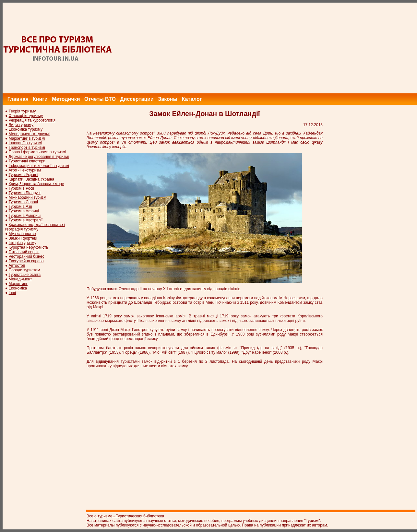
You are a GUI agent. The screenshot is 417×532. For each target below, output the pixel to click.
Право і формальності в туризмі (37, 152)
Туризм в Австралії (26, 220)
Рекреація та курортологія (32, 120)
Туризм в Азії (20, 207)
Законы (168, 99)
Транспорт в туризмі (27, 148)
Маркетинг (18, 284)
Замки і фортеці (23, 238)
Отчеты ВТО (100, 99)
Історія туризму (23, 243)
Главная (18, 99)
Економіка (18, 288)
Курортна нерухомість (29, 247)
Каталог (192, 99)
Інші (12, 293)
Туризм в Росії (22, 188)
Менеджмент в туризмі (29, 134)
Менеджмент (20, 279)
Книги (40, 99)
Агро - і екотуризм (25, 170)
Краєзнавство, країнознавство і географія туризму (35, 227)
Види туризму (21, 125)
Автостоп (17, 266)
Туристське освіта (25, 275)
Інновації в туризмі (25, 143)
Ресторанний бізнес (27, 256)
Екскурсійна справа (26, 261)
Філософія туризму (26, 116)
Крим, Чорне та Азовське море (36, 184)
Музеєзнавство (22, 234)
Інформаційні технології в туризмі (39, 166)
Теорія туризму (22, 111)
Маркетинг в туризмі (27, 138)
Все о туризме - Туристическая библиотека (125, 516)
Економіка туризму (26, 129)
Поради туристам (24, 270)
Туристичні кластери (27, 161)
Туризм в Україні (24, 175)
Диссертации (137, 99)
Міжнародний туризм (28, 197)
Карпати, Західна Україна (32, 179)
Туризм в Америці (25, 216)
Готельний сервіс (24, 252)
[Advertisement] (299, 48)
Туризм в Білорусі (25, 193)
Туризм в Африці (24, 211)
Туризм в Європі (23, 202)
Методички (66, 99)
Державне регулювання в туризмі (39, 157)
